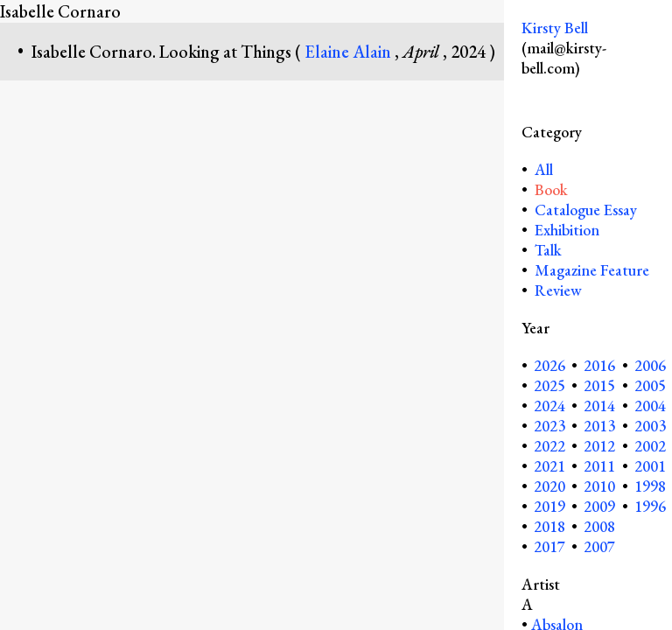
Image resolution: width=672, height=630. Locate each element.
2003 (650, 426)
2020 (549, 486)
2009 (599, 506)
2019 (549, 506)
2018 (549, 526)
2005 (650, 385)
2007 (599, 546)
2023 (549, 426)
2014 (599, 406)
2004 (650, 406)
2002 (650, 446)
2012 (599, 446)
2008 (599, 526)
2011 (599, 466)
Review (558, 290)
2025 (549, 385)
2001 (650, 466)
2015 (599, 385)
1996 (650, 506)
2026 (549, 365)
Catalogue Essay (586, 210)
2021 (549, 466)
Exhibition (567, 230)
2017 (549, 546)
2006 (650, 365)
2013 (599, 426)
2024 (549, 406)
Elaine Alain (350, 52)
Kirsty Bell (555, 28)
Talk (548, 250)
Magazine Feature (592, 270)
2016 (599, 365)
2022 (549, 446)
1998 (650, 486)
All (542, 169)
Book (551, 189)
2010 (599, 486)
